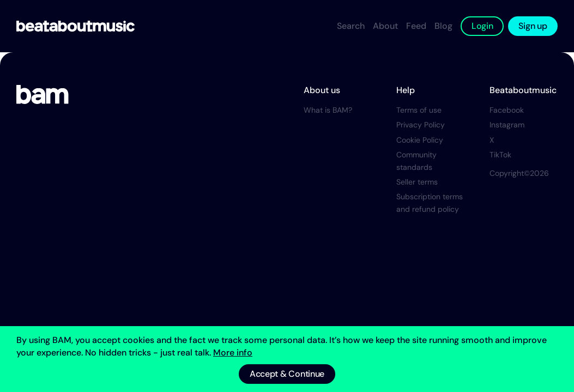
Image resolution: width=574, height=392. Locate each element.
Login (482, 26)
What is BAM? (328, 110)
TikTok (500, 155)
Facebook (507, 110)
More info (233, 353)
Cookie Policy (420, 140)
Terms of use (419, 110)
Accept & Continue (287, 374)
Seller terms (417, 182)
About (385, 26)
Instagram (507, 125)
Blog (443, 26)
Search (351, 26)
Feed (416, 26)
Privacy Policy (421, 125)
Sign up (533, 26)
